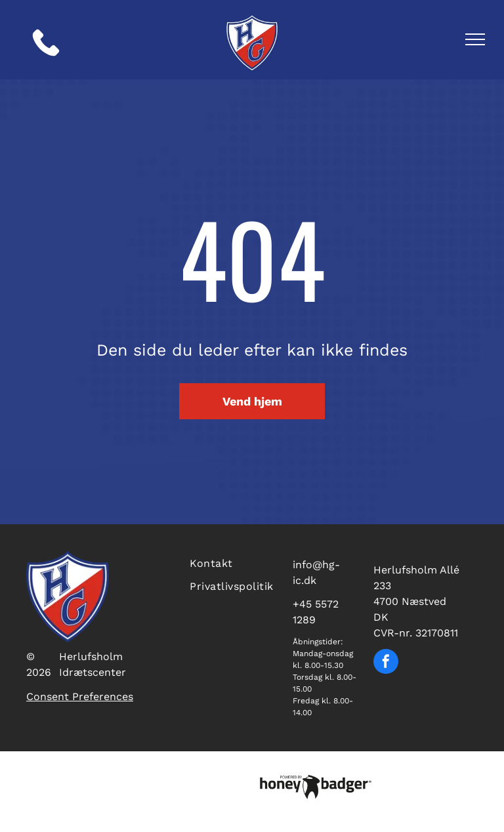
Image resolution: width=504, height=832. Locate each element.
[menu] (475, 39)
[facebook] (386, 663)
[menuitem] (233, 562)
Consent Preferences (80, 697)
